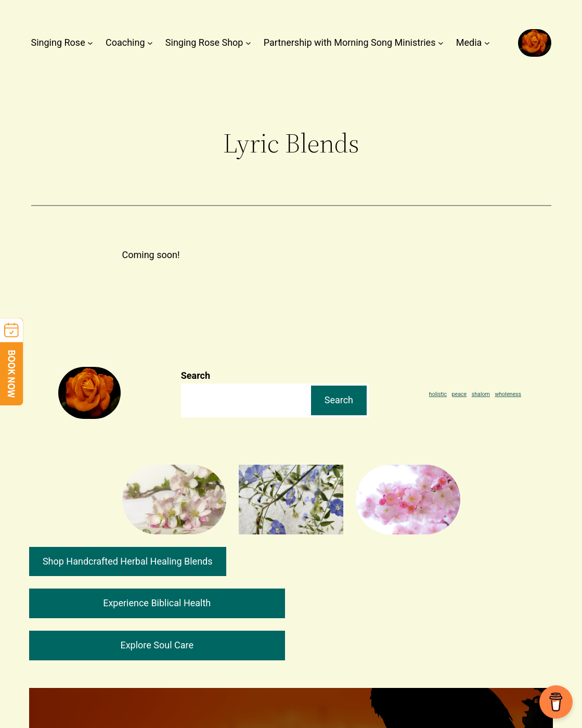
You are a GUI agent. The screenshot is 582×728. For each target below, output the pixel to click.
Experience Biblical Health (157, 603)
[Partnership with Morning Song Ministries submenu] (441, 43)
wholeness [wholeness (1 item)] (508, 394)
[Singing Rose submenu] (90, 43)
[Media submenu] (487, 43)
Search (196, 375)
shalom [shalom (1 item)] (481, 394)
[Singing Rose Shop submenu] (248, 43)
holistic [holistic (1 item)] (438, 394)
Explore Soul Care (157, 645)
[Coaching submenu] (150, 43)
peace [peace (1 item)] (460, 394)
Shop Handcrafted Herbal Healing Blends (128, 561)
